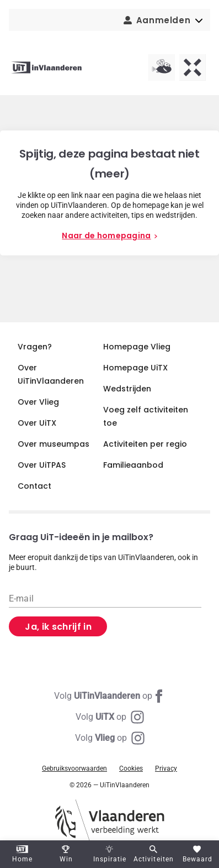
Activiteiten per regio (145, 444)
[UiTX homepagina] (193, 67)
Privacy (166, 768)
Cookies (131, 768)
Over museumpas (54, 444)
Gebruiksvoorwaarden (74, 768)
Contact (34, 486)
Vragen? (35, 347)
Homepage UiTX (135, 368)
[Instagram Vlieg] (110, 738)
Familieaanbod (133, 465)
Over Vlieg (38, 402)
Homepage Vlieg (137, 347)
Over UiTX (37, 423)
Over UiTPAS (42, 465)
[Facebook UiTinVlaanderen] (110, 696)
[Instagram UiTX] (110, 717)
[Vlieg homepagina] (162, 67)
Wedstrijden (127, 389)
